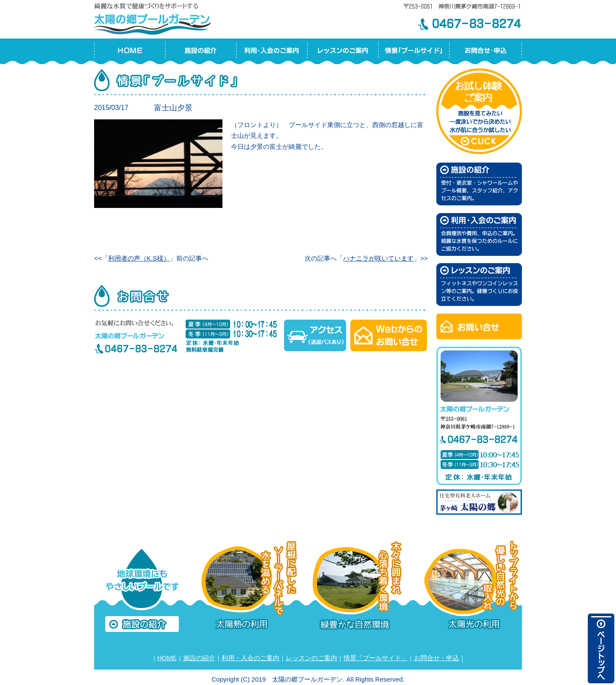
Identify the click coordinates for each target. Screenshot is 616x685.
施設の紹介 (199, 658)
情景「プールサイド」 (376, 658)
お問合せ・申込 (437, 658)
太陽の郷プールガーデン (154, 18)
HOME (167, 658)
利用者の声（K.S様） (139, 258)
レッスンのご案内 (311, 658)
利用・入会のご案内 (250, 658)
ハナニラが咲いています (378, 258)
